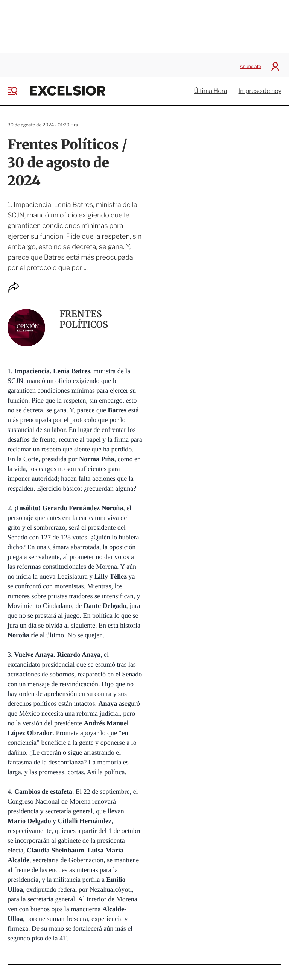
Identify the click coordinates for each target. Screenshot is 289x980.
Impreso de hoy (260, 88)
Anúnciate (250, 63)
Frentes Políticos (84, 316)
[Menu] (18, 88)
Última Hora (211, 88)
